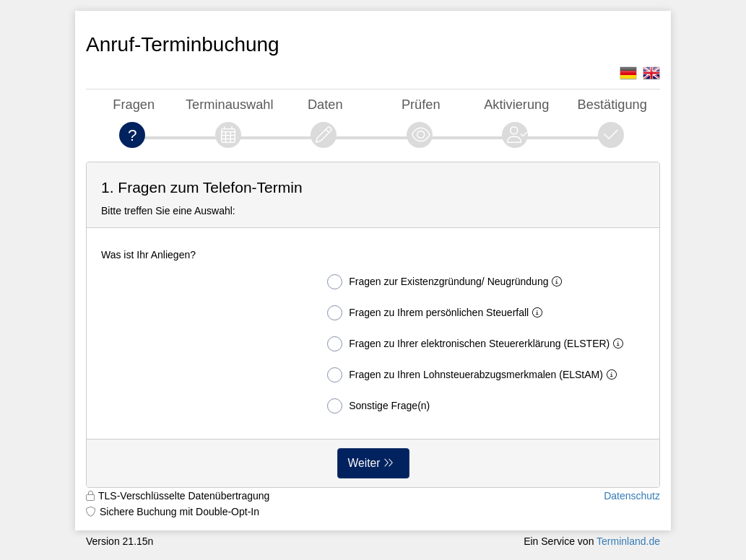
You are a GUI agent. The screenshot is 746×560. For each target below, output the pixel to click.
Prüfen (421, 104)
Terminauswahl (230, 104)
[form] (373, 325)
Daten (325, 104)
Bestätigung (612, 104)
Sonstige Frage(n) (378, 406)
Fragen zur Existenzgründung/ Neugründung (447, 282)
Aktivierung (516, 104)
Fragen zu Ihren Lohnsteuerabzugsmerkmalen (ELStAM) (475, 375)
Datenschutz (632, 496)
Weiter (364, 463)
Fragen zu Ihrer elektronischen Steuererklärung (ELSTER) (478, 344)
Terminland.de (628, 541)
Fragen (134, 104)
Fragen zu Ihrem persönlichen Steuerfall (438, 313)
